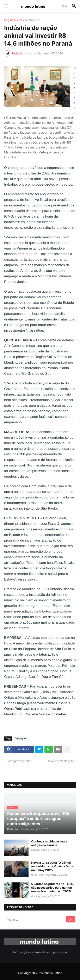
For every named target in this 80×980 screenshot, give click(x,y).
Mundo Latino (53, 973)
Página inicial (13, 20)
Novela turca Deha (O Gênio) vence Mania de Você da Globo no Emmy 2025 (53, 866)
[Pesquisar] (35, 919)
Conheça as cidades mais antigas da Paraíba (49, 843)
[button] (6, 6)
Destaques (32, 20)
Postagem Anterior (19, 761)
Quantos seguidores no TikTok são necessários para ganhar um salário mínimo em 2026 (53, 888)
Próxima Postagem (61, 761)
